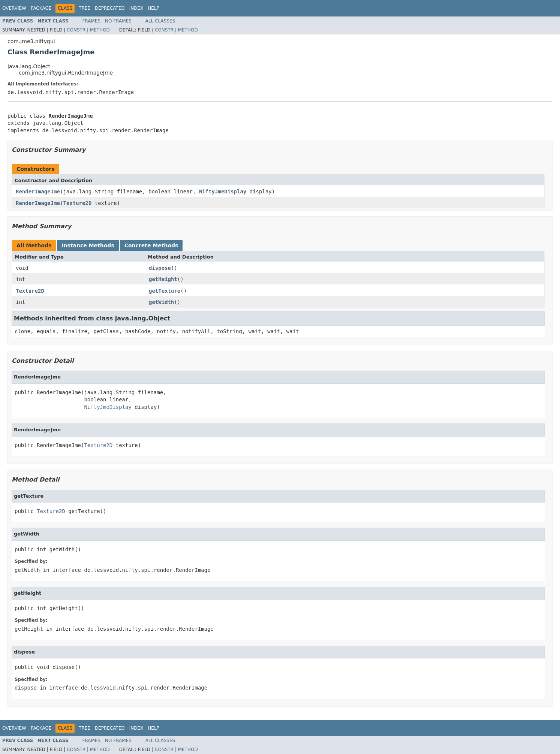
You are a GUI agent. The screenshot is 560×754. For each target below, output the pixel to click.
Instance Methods (88, 245)
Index (136, 8)
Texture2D (77, 203)
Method (100, 30)
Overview (14, 8)
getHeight (163, 279)
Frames (92, 21)
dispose (160, 268)
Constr (76, 30)
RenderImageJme (38, 191)
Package (41, 8)
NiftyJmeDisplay (223, 191)
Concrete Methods (151, 245)
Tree (85, 8)
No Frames (118, 21)
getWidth (161, 302)
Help (153, 8)
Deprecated (110, 8)
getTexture (165, 291)
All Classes (160, 21)
